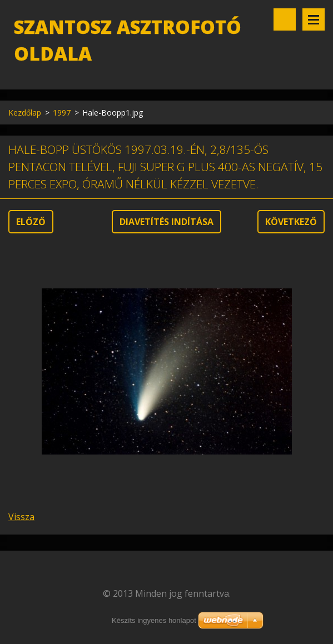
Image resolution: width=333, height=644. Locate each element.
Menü (314, 19)
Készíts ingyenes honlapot (154, 620)
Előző (31, 222)
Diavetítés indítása (166, 222)
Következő (291, 222)
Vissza (21, 517)
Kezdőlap (25, 113)
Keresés (285, 19)
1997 (62, 113)
